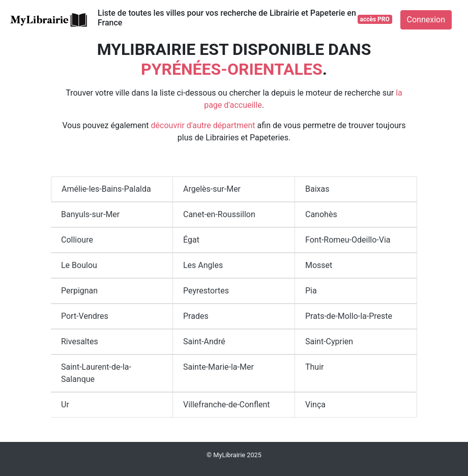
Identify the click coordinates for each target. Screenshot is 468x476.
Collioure (77, 240)
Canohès (321, 214)
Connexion (426, 20)
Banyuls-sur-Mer (90, 214)
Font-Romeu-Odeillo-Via (348, 240)
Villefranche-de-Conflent (227, 405)
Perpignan (79, 291)
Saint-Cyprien (329, 341)
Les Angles (203, 265)
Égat (191, 240)
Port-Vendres (85, 316)
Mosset (319, 265)
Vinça (315, 405)
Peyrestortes (206, 291)
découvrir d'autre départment (203, 125)
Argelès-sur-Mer (212, 189)
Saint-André (204, 341)
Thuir (315, 367)
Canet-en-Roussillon (219, 214)
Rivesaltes (80, 341)
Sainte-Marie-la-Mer (218, 367)
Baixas (317, 189)
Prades (196, 316)
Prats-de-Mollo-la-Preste (349, 316)
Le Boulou (79, 265)
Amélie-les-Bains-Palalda (106, 189)
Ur (65, 405)
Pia (311, 291)
